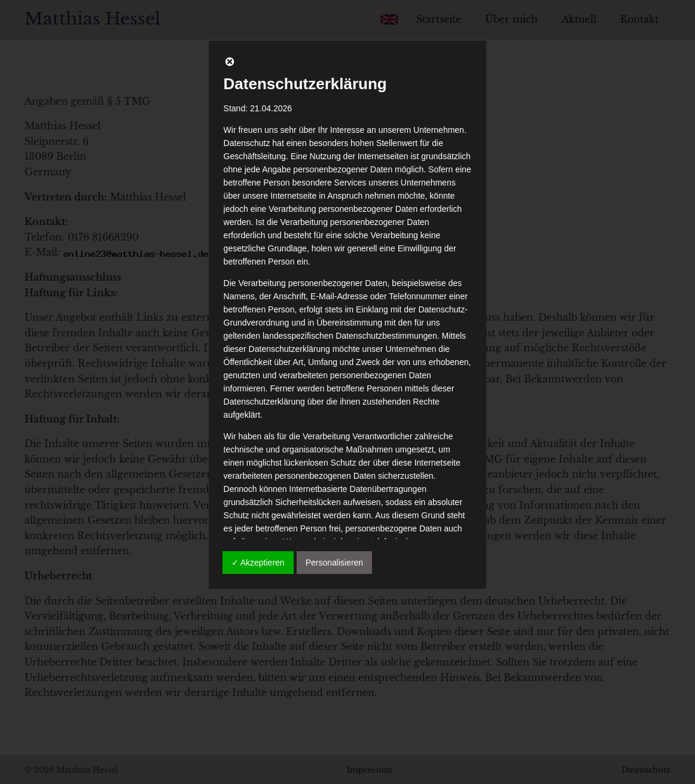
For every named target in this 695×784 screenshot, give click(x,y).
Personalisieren (335, 563)
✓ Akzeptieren (258, 563)
